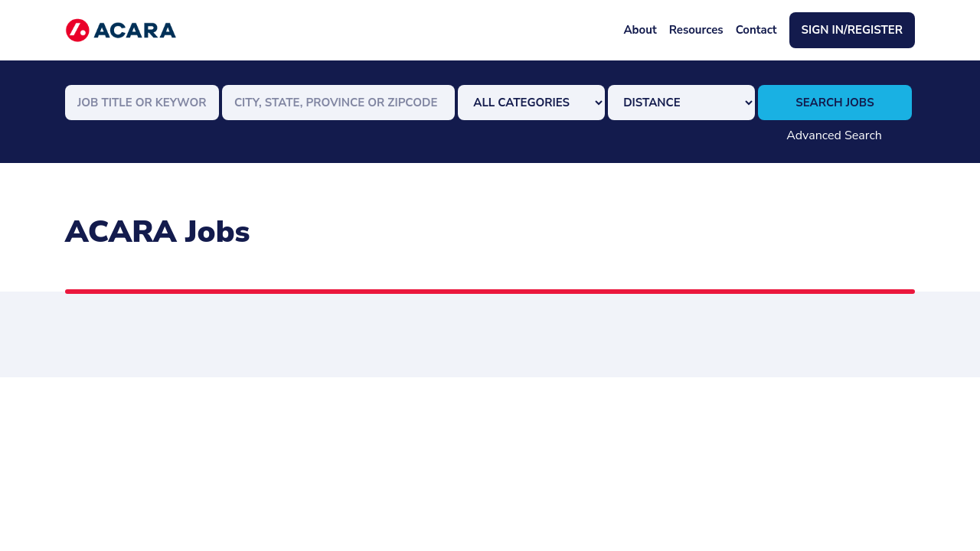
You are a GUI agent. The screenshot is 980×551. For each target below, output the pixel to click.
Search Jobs (835, 103)
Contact (756, 30)
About (640, 30)
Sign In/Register (852, 30)
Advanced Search (834, 135)
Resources (696, 30)
